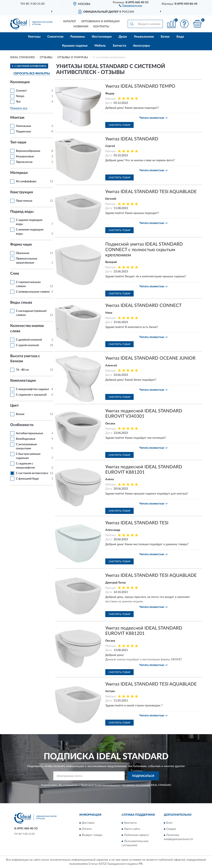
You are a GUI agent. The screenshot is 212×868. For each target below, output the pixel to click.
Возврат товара (92, 835)
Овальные (23, 253)
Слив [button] (15, 274)
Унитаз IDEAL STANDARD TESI (137, 523)
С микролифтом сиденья (32, 389)
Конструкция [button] (22, 192)
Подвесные (23, 132)
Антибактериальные (29, 433)
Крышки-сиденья (75, 46)
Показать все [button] (19, 108)
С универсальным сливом (33, 292)
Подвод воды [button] (22, 212)
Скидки (171, 829)
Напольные (23, 126)
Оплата (87, 829)
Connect (21, 91)
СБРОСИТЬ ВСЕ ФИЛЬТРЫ (32, 74)
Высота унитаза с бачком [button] (25, 359)
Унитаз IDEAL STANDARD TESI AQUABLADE (151, 192)
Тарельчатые (24, 162)
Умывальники (144, 37)
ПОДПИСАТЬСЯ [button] (143, 776)
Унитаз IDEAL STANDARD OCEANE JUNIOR (150, 358)
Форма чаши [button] (21, 245)
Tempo (20, 96)
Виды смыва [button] (21, 303)
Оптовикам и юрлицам (100, 21)
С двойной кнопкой (29, 340)
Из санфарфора (26, 181)
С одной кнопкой (27, 345)
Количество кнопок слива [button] (27, 329)
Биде (180, 37)
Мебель (100, 46)
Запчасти (119, 46)
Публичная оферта (136, 835)
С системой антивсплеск (32, 473)
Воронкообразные (28, 151)
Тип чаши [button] (18, 142)
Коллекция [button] (20, 82)
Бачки (165, 37)
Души (123, 37)
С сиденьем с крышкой (31, 395)
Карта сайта (132, 829)
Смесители (55, 37)
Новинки (81, 27)
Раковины (78, 37)
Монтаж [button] (17, 118)
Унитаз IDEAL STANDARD (132, 139)
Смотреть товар (119, 125)
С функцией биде (27, 479)
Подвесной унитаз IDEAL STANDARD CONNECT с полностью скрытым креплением (144, 250)
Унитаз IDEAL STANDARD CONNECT (143, 305)
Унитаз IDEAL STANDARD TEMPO (140, 86)
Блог (169, 823)
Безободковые (26, 439)
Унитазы (34, 37)
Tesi (18, 102)
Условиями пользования (136, 785)
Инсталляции (102, 37)
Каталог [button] (70, 21)
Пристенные (24, 201)
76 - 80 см (22, 370)
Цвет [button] (14, 406)
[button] (130, 5)
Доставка (88, 823)
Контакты (101, 27)
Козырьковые (25, 157)
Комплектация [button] (23, 381)
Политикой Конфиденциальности (100, 785)
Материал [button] (19, 173)
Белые (20, 414)
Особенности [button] (22, 425)
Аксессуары (142, 46)
